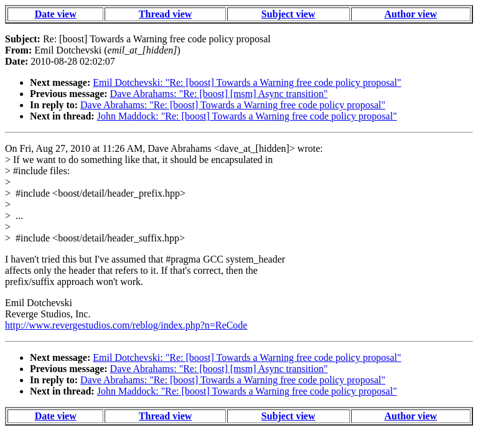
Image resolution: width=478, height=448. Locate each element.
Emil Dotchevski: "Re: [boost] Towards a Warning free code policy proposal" (247, 82)
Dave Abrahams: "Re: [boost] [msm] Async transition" (219, 94)
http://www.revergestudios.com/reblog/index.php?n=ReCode (126, 325)
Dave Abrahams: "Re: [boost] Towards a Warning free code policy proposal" (233, 105)
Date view (56, 14)
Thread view (165, 14)
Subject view (288, 14)
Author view (411, 14)
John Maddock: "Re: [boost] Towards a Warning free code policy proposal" (247, 116)
